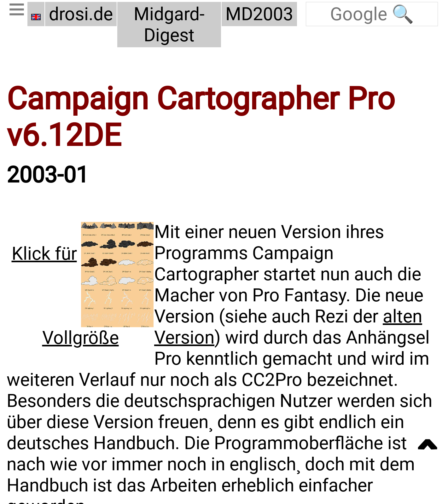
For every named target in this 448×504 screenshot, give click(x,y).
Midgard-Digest (169, 25)
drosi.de (81, 14)
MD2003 (260, 14)
